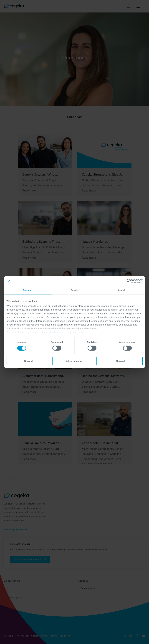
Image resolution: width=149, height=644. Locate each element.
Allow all (120, 361)
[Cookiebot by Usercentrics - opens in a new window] (129, 281)
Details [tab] (75, 290)
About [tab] (121, 290)
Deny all (29, 361)
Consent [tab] (28, 290)
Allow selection (74, 361)
